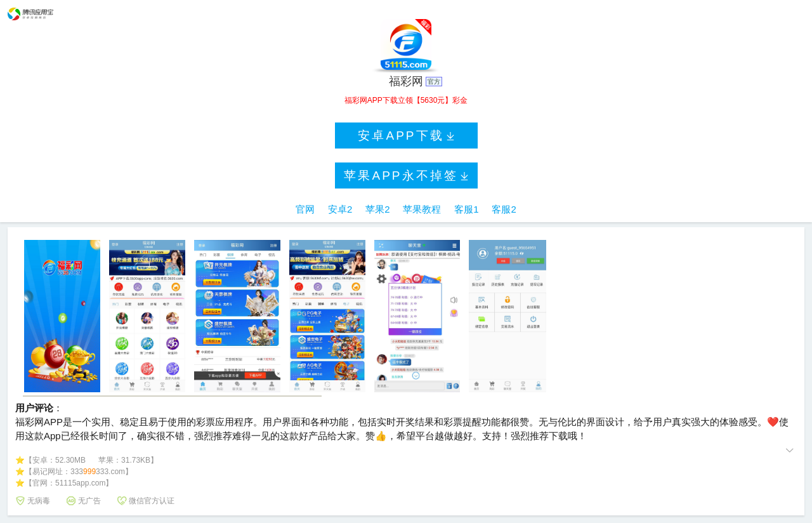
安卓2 (340, 209)
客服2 (504, 209)
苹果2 (377, 209)
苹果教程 (422, 209)
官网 (305, 209)
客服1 (466, 209)
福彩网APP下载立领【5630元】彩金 (406, 100)
